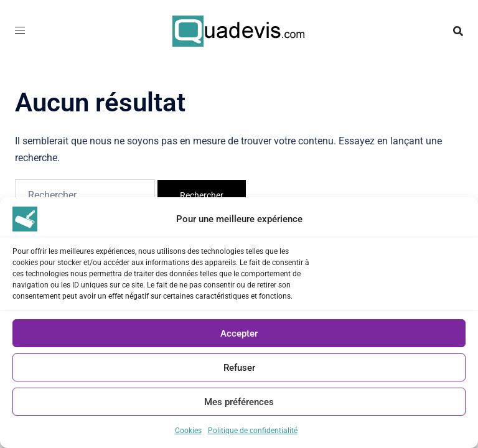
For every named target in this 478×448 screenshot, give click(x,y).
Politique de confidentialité (253, 431)
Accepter (239, 334)
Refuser (239, 368)
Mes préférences (239, 402)
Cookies (188, 431)
